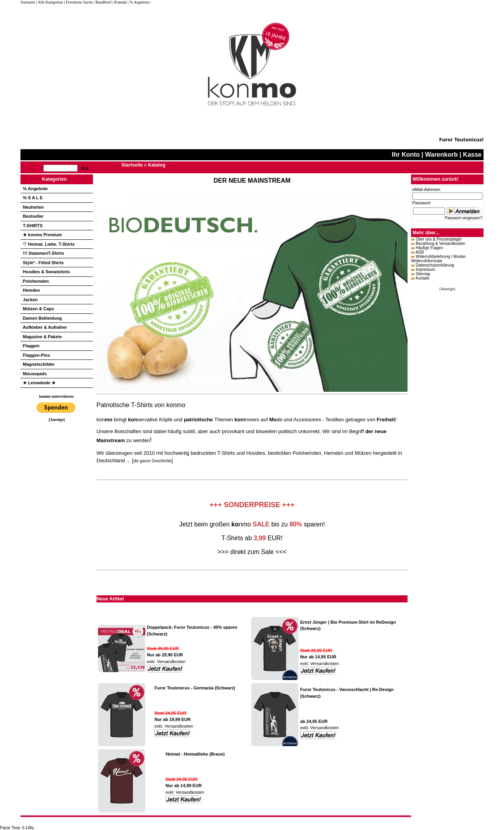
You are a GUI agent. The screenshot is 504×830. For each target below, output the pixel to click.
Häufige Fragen (429, 248)
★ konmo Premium (42, 235)
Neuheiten (33, 207)
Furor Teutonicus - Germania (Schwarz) (195, 688)
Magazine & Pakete (42, 337)
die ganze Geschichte (152, 461)
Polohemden (36, 281)
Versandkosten (171, 661)
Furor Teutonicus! (461, 139)
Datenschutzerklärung (435, 265)
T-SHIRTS (33, 226)
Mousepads (35, 374)
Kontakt (422, 278)
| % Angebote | (139, 2)
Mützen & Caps (38, 309)
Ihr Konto (406, 155)
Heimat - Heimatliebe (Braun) (195, 754)
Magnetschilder (39, 364)
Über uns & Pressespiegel (439, 239)
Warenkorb (441, 155)
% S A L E (33, 198)
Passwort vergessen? (463, 218)
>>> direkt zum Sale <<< (252, 552)
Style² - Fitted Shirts (43, 263)
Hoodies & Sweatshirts (46, 272)
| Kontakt (120, 2)
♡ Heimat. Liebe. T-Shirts (49, 244)
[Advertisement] (57, 540)
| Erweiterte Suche (78, 2)
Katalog (157, 165)
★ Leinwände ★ (39, 383)
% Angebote (35, 189)
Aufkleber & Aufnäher (45, 327)
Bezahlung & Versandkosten (441, 244)
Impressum (425, 270)
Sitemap (423, 274)
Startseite (28, 2)
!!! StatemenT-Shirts (44, 253)
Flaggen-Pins (36, 355)
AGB (420, 252)
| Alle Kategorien (50, 2)
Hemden (31, 290)
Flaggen (31, 346)
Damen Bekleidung (42, 318)
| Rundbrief (103, 2)
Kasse (472, 155)
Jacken (30, 300)
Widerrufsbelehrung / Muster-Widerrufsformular (439, 259)
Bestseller (33, 216)
